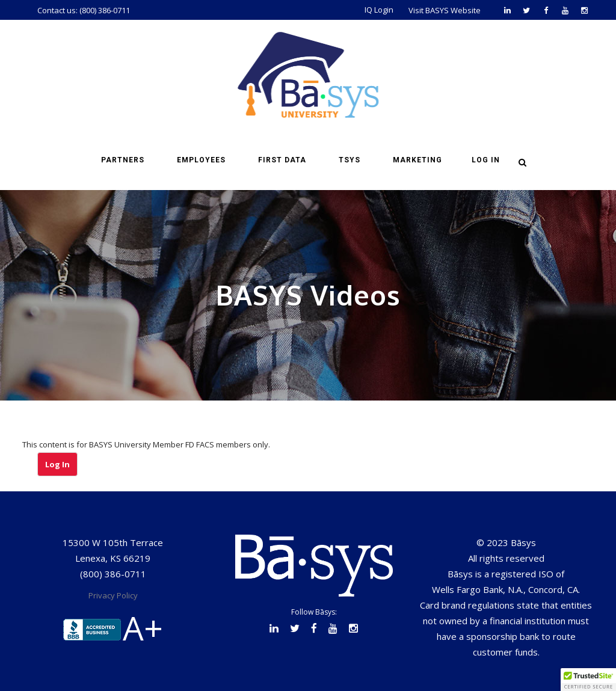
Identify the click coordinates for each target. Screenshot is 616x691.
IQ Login (379, 10)
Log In (57, 464)
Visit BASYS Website (445, 10)
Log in (486, 160)
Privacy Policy (113, 595)
